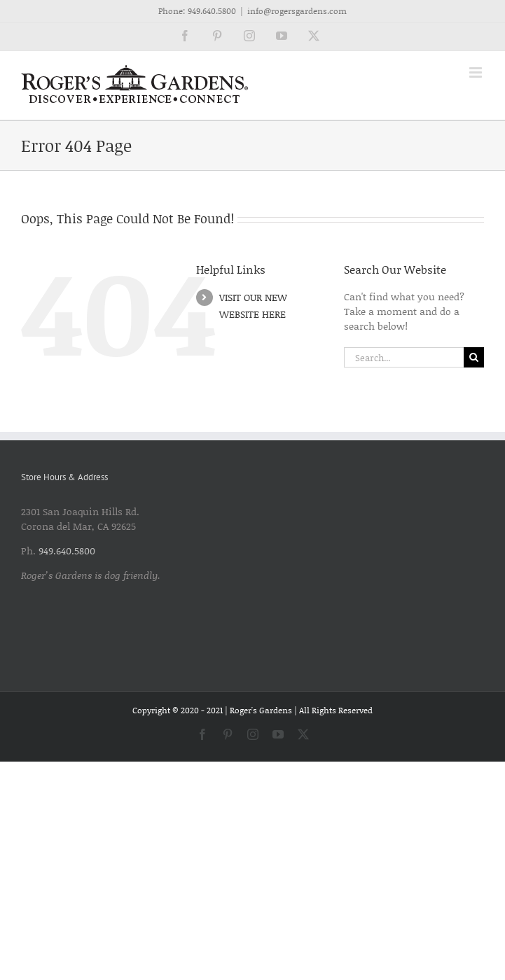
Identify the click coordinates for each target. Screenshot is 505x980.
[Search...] (404, 357)
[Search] (474, 357)
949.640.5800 (212, 11)
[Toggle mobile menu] (477, 72)
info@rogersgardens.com (297, 11)
